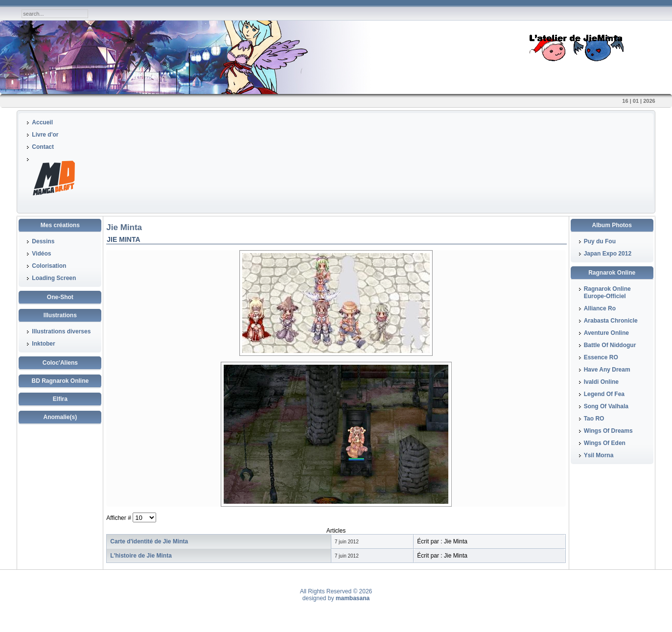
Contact (43, 147)
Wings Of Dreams (608, 431)
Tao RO (594, 419)
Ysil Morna (599, 455)
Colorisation (49, 266)
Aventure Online (606, 333)
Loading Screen (54, 278)
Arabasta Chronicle (611, 321)
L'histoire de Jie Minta (141, 556)
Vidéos (41, 254)
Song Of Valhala (606, 406)
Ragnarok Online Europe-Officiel (607, 293)
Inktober (43, 344)
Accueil (42, 122)
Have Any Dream (607, 370)
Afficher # (119, 518)
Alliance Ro (600, 308)
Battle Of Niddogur (610, 345)
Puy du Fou (600, 241)
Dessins (43, 241)
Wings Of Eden (605, 443)
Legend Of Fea (604, 394)
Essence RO (601, 357)
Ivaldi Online (601, 382)
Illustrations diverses (61, 331)
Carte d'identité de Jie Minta (149, 541)
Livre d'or (45, 135)
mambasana (353, 598)
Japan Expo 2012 (608, 254)
